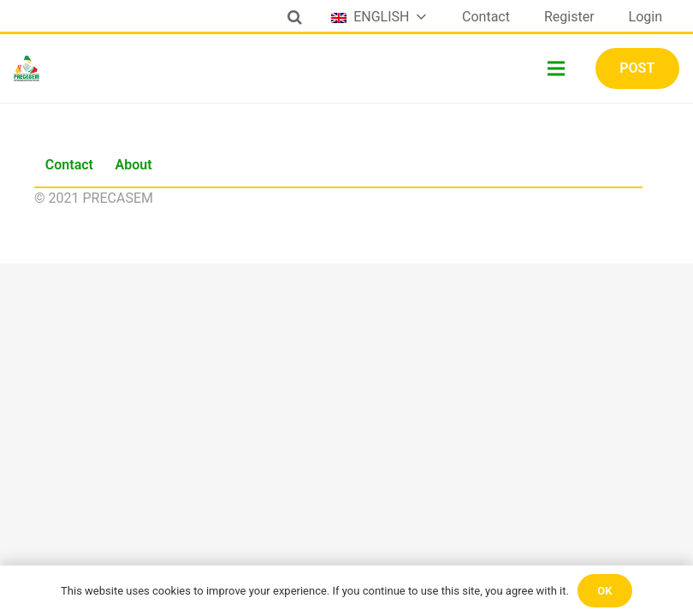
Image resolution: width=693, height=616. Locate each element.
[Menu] (557, 68)
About (134, 165)
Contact (69, 165)
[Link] (27, 68)
